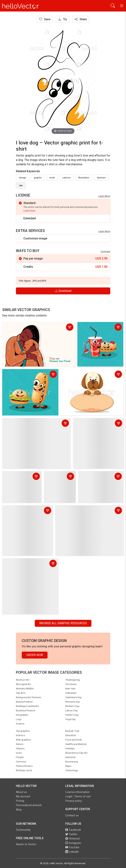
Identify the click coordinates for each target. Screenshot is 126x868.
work (52, 178)
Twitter (71, 834)
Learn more (29, 211)
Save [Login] (45, 19)
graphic (38, 178)
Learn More (104, 196)
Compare (105, 251)
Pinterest (73, 839)
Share (81, 19)
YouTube (72, 847)
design (22, 178)
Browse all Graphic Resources (63, 623)
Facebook (73, 830)
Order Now (35, 655)
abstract (101, 178)
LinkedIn (72, 852)
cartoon (66, 178)
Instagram (73, 843)
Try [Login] (63, 19)
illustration (84, 178)
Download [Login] (63, 291)
